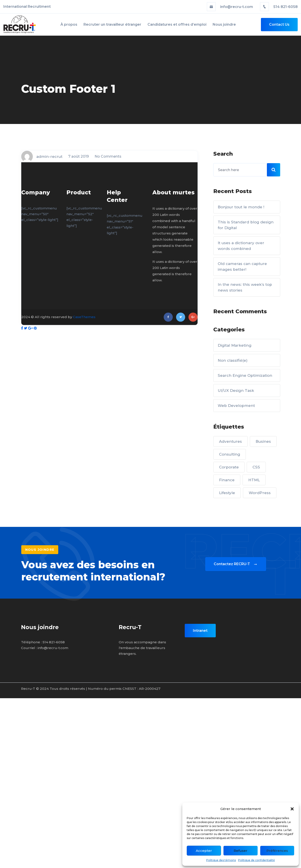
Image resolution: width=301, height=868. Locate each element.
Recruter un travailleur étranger (112, 24)
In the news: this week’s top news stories (245, 287)
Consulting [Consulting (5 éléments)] (230, 454)
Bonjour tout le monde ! (241, 207)
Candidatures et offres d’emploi (177, 24)
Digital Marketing (235, 345)
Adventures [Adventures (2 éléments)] (230, 441)
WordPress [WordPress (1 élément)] (260, 493)
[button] (292, 809)
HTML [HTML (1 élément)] (254, 480)
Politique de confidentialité (256, 860)
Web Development (236, 406)
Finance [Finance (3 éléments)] (227, 480)
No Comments (108, 156)
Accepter (204, 851)
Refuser (241, 851)
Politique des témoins (221, 860)
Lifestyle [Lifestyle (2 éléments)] (227, 493)
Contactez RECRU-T (236, 564)
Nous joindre (224, 24)
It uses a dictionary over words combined (241, 246)
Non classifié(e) (233, 360)
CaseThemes (84, 317)
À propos (69, 24)
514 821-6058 (279, 7)
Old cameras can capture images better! (242, 267)
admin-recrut (49, 157)
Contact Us (279, 24)
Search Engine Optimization (245, 375)
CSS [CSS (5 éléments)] (256, 467)
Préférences (277, 851)
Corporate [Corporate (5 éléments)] (229, 467)
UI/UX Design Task (236, 391)
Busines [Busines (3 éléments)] (263, 441)
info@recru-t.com (230, 7)
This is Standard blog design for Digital (246, 225)
